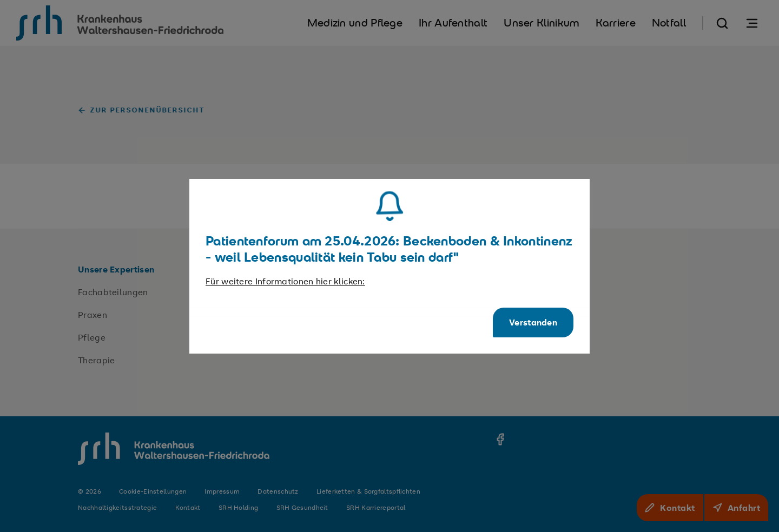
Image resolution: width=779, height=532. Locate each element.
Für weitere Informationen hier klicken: (285, 281)
